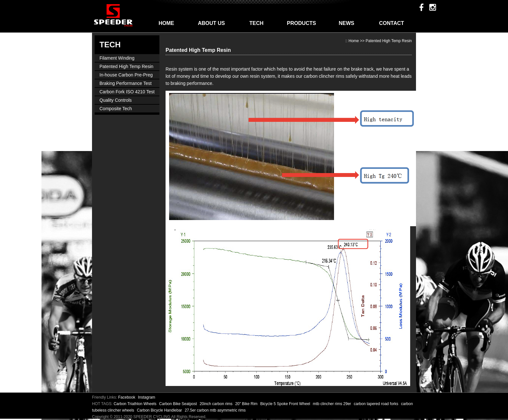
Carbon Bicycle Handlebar (160, 410)
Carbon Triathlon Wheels (136, 404)
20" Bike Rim (247, 404)
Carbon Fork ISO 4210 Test (127, 92)
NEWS (347, 23)
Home (354, 41)
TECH (257, 23)
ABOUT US (212, 23)
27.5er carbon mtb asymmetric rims (215, 410)
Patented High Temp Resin (126, 66)
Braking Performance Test (126, 83)
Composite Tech (116, 109)
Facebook (127, 397)
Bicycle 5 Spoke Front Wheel (286, 404)
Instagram (147, 397)
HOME (167, 23)
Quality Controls (116, 100)
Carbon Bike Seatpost (179, 404)
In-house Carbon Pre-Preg (126, 75)
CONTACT (392, 23)
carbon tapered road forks (377, 404)
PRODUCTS (302, 23)
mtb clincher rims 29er (333, 404)
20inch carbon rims (217, 404)
